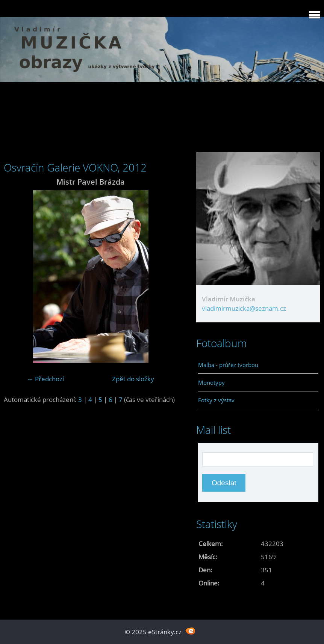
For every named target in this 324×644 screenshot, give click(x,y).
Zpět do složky (133, 379)
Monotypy (211, 382)
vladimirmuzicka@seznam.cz (244, 308)
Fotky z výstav (216, 400)
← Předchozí (45, 379)
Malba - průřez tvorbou (228, 365)
